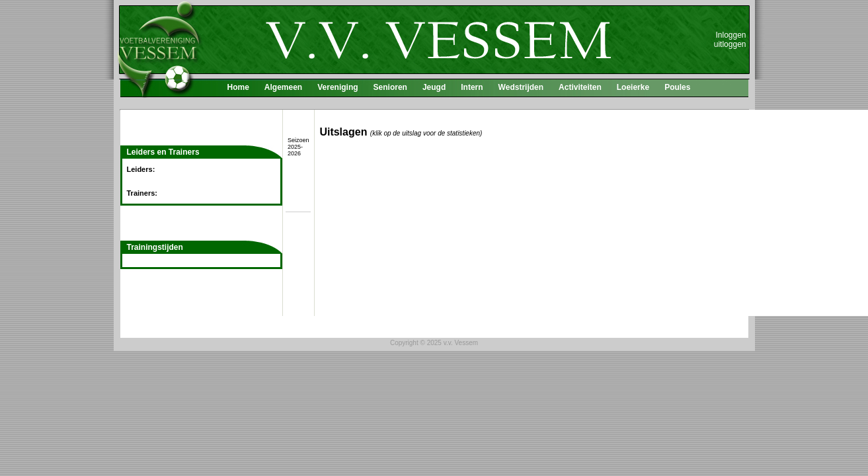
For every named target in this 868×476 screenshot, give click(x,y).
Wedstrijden (521, 87)
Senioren (390, 87)
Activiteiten (580, 87)
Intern (472, 87)
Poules (677, 87)
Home (238, 87)
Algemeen (283, 87)
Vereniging (337, 87)
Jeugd (434, 87)
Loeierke (633, 87)
